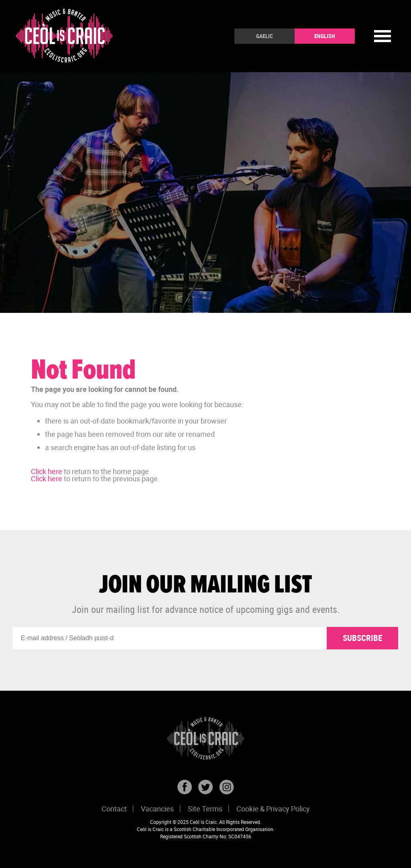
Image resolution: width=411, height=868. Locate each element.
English (325, 36)
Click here (47, 471)
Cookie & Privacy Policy (273, 809)
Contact (114, 809)
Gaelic (265, 36)
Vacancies (157, 809)
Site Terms (205, 809)
